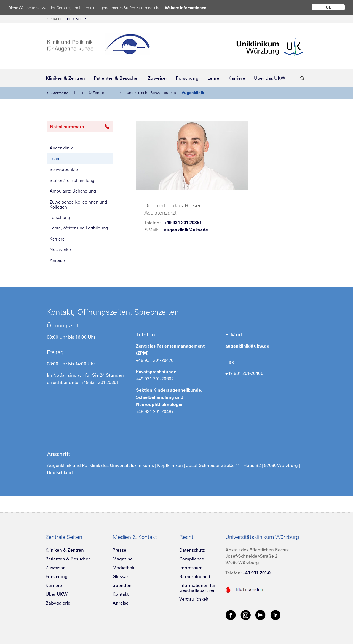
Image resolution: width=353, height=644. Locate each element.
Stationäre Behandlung (72, 180)
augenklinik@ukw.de (186, 230)
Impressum (191, 568)
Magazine (123, 559)
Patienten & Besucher (68, 559)
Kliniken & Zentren (90, 93)
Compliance (192, 559)
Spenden (122, 585)
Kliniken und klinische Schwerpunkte (144, 93)
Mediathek (123, 568)
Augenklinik (193, 93)
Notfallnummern (80, 127)
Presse (119, 550)
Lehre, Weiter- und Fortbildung (79, 228)
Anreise (57, 260)
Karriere (57, 239)
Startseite (58, 93)
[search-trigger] (302, 78)
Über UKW (57, 594)
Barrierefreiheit (195, 576)
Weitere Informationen (191, 8)
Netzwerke (60, 249)
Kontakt (121, 594)
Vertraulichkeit (194, 599)
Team (55, 159)
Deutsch (65, 19)
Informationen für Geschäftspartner (197, 588)
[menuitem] (66, 19)
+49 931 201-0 (257, 573)
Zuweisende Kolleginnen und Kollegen (78, 204)
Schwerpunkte (64, 169)
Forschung (60, 217)
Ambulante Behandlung (73, 191)
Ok (328, 7)
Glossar (120, 576)
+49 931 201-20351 (183, 223)
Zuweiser (55, 568)
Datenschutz (192, 550)
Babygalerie (58, 603)
